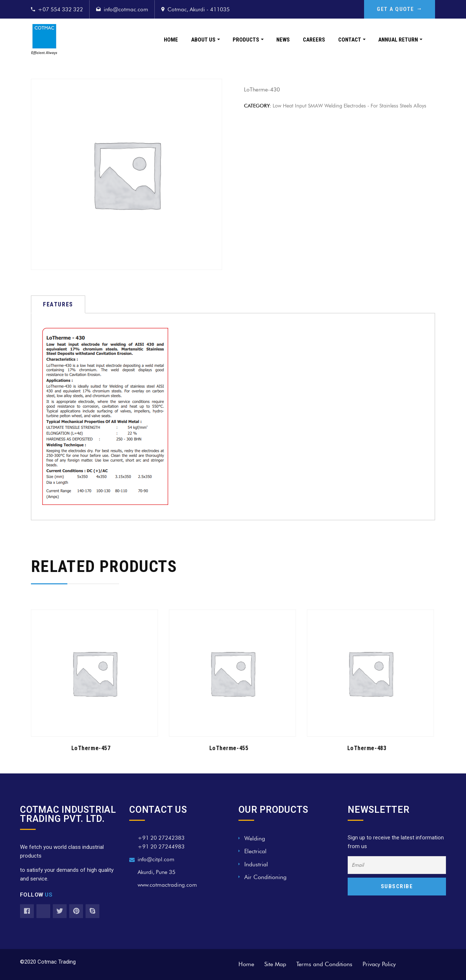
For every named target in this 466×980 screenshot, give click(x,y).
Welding (255, 838)
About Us (203, 40)
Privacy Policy (379, 964)
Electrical (255, 851)
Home (171, 40)
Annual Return (398, 40)
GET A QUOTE (400, 9)
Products (246, 40)
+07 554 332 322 (60, 9)
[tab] (58, 304)
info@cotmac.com (126, 9)
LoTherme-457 (91, 748)
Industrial (256, 864)
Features (58, 304)
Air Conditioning (265, 877)
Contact (350, 40)
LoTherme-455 (229, 748)
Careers (314, 40)
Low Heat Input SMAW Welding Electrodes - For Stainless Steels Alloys (349, 106)
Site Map (275, 964)
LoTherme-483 (367, 748)
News (283, 40)
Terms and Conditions (324, 964)
